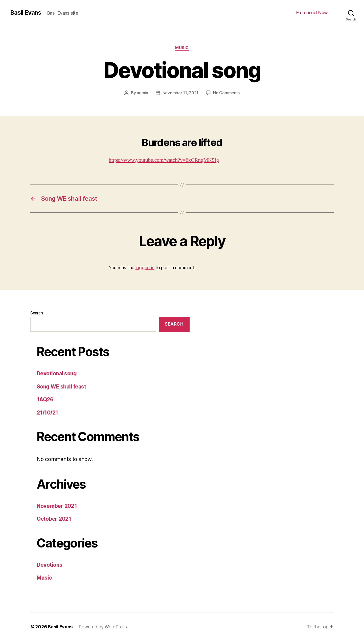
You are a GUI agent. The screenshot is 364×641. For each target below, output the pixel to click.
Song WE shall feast (61, 387)
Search (37, 313)
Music (182, 48)
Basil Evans (26, 13)
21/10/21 (47, 413)
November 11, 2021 (180, 93)
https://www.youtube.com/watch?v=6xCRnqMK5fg (164, 160)
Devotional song (57, 373)
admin (142, 93)
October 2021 (54, 519)
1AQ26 (45, 399)
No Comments (226, 93)
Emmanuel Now (312, 13)
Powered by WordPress (103, 627)
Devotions (50, 565)
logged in (145, 268)
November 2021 (57, 506)
